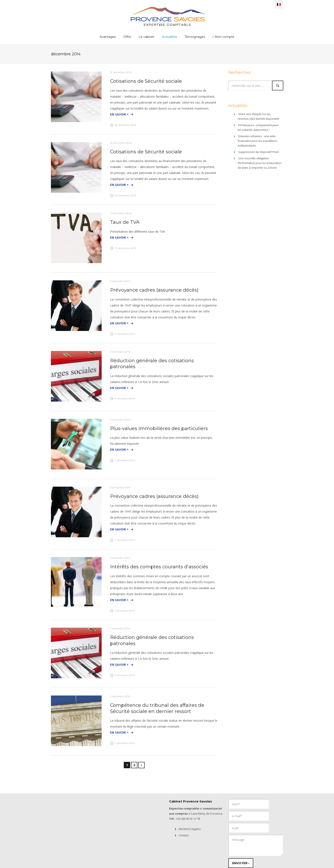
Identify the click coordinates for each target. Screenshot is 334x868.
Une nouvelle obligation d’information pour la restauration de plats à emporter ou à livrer (260, 163)
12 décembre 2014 (121, 213)
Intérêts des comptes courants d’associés (159, 567)
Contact (184, 835)
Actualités (169, 37)
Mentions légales (190, 829)
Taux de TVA (125, 222)
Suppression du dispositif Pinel (258, 152)
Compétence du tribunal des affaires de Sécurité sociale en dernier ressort (157, 708)
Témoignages (195, 37)
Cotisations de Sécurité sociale (146, 81)
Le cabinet (147, 37)
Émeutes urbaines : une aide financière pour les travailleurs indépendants (258, 141)
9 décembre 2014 (120, 281)
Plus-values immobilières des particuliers (159, 428)
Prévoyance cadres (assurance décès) (154, 290)
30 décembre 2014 (121, 72)
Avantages (108, 37)
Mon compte (225, 37)
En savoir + (122, 114)
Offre (127, 37)
